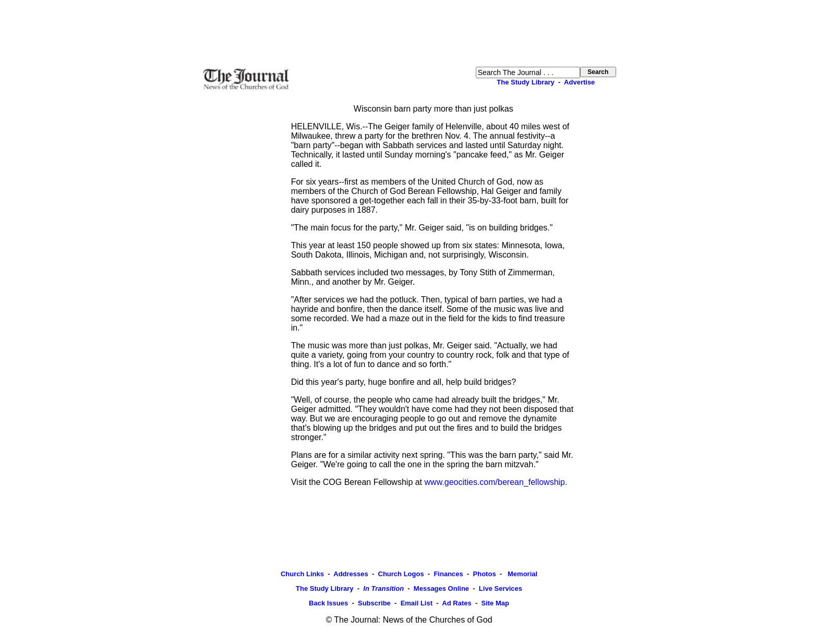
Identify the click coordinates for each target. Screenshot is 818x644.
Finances (448, 574)
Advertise (579, 82)
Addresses (351, 574)
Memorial (521, 574)
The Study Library (526, 82)
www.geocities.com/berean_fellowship (495, 482)
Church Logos (401, 574)
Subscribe (374, 603)
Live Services (501, 588)
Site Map (495, 603)
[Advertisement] (409, 33)
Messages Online (441, 588)
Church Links (302, 574)
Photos (485, 574)
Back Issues (328, 603)
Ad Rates (456, 603)
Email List (417, 603)
